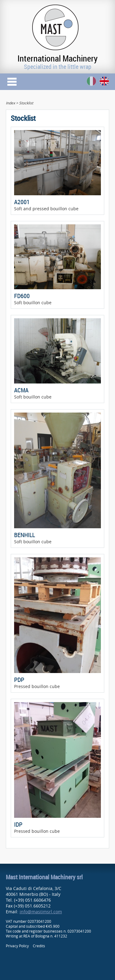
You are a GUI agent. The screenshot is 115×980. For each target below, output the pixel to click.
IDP (18, 824)
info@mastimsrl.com (41, 912)
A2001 (22, 202)
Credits (39, 946)
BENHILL (25, 535)
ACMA (21, 390)
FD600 (22, 296)
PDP (19, 680)
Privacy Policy (17, 946)
